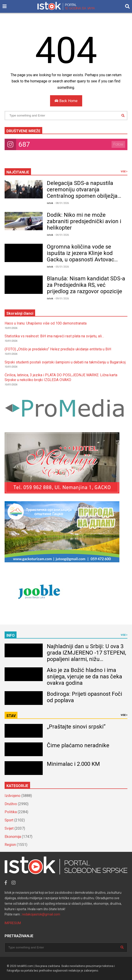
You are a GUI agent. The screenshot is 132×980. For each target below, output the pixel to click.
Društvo (11, 804)
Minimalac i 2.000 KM (73, 764)
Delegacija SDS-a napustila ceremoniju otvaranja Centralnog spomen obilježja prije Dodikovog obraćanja (82, 193)
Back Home (66, 101)
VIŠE (124, 172)
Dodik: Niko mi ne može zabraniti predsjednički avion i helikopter (84, 221)
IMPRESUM (13, 923)
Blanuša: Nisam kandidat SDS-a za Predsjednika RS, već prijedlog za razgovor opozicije (86, 285)
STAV (11, 716)
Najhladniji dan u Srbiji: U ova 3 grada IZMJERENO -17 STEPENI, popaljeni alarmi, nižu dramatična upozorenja (86, 656)
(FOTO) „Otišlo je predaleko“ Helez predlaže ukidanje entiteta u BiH (58, 349)
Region (10, 845)
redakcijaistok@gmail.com (41, 914)
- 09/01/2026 (62, 299)
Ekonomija (13, 837)
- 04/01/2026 (62, 235)
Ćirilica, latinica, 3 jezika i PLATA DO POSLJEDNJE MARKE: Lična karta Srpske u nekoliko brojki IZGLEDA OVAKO (61, 377)
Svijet (9, 828)
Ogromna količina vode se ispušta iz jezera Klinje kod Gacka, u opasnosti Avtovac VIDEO (80, 256)
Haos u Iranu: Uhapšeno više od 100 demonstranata (46, 323)
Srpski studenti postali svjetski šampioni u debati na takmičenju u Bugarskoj (65, 362)
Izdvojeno (13, 796)
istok (50, 203)
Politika (11, 812)
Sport (9, 820)
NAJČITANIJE (18, 172)
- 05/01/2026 (62, 267)
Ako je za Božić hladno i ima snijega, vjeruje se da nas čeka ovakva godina (84, 677)
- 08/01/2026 (62, 203)
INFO (11, 635)
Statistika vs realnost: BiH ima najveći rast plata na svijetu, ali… (54, 336)
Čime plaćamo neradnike (78, 745)
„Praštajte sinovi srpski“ (76, 727)
